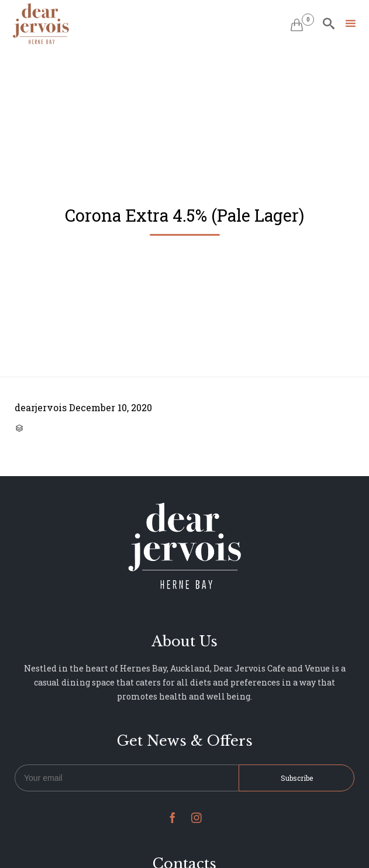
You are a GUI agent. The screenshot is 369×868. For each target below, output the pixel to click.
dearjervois (41, 407)
